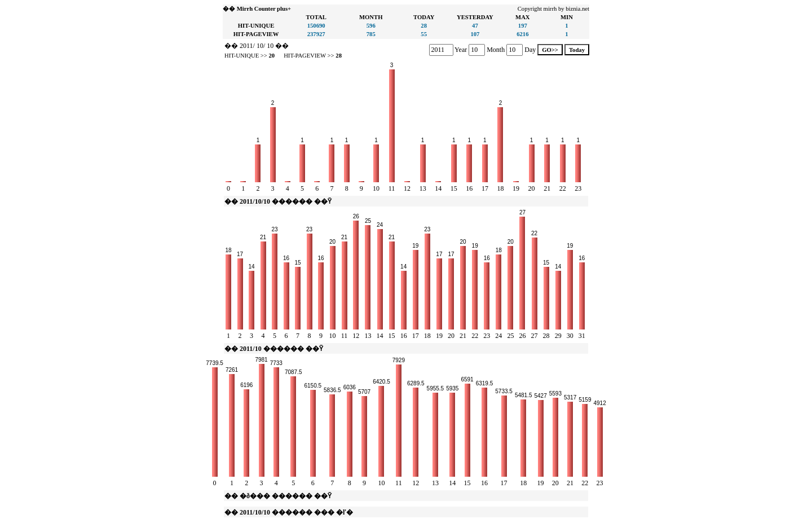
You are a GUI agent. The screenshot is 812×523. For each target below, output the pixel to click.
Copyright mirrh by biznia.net (553, 9)
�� (231, 46)
